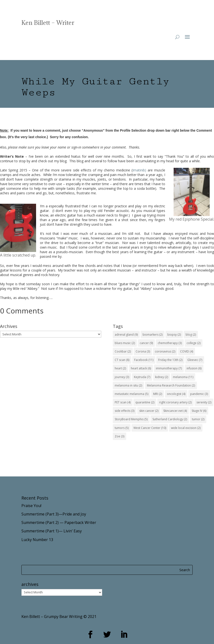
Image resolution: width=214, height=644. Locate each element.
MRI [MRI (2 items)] (158, 394)
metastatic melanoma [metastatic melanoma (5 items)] (132, 394)
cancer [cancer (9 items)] (146, 343)
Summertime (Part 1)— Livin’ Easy (52, 531)
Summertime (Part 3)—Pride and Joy (54, 514)
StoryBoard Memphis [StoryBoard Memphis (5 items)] (131, 419)
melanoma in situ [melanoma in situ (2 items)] (128, 385)
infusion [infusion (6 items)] (194, 368)
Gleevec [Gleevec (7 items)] (195, 360)
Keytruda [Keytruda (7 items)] (142, 377)
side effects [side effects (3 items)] (125, 411)
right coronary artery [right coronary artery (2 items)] (175, 402)
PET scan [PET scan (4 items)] (123, 402)
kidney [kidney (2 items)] (162, 377)
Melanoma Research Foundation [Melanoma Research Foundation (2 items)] (171, 385)
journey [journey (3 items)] (122, 377)
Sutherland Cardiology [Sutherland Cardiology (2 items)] (170, 419)
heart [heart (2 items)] (120, 368)
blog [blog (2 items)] (191, 335)
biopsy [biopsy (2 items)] (174, 335)
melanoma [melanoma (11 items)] (183, 377)
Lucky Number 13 (37, 540)
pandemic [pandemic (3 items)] (199, 394)
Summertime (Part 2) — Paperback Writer (59, 522)
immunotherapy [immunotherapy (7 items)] (169, 368)
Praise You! (31, 506)
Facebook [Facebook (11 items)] (144, 360)
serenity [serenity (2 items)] (204, 402)
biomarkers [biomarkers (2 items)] (153, 335)
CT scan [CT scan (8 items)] (122, 360)
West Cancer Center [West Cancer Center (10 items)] (150, 428)
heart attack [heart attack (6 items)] (141, 368)
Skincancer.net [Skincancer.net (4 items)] (175, 411)
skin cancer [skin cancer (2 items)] (149, 411)
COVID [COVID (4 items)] (187, 351)
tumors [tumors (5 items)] (122, 428)
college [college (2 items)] (194, 343)
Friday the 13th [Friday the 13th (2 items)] (170, 360)
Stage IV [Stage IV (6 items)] (199, 411)
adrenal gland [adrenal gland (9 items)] (126, 335)
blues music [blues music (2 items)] (125, 343)
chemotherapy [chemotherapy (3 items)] (170, 343)
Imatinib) (139, 170)
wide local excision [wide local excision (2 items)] (186, 428)
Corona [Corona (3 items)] (143, 351)
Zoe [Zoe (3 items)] (120, 436)
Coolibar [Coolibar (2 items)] (123, 351)
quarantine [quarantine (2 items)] (145, 402)
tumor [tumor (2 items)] (198, 419)
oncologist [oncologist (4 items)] (176, 394)
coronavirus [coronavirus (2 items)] (165, 351)
